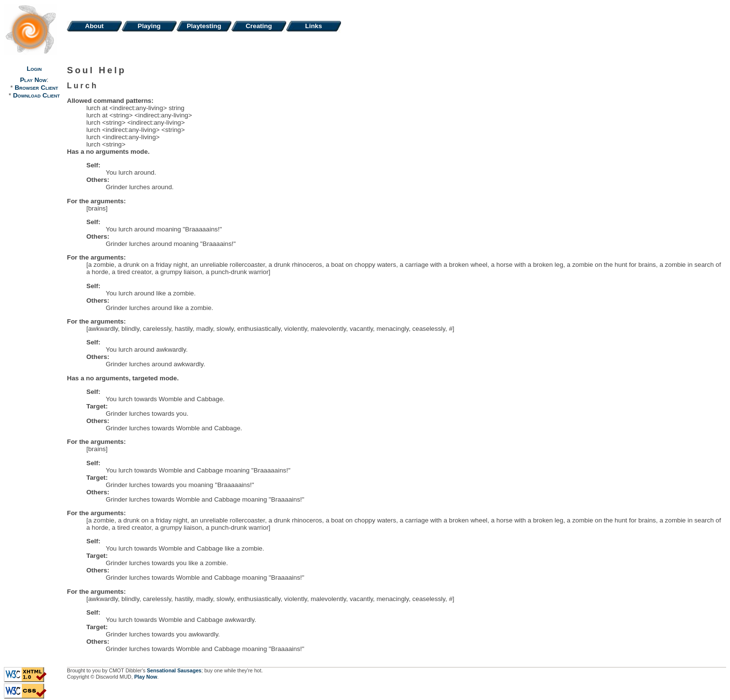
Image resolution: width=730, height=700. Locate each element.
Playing (149, 26)
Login (34, 69)
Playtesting (204, 26)
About (94, 26)
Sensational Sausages (174, 670)
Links (314, 26)
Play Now (33, 80)
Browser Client (36, 88)
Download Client (36, 95)
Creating (259, 26)
